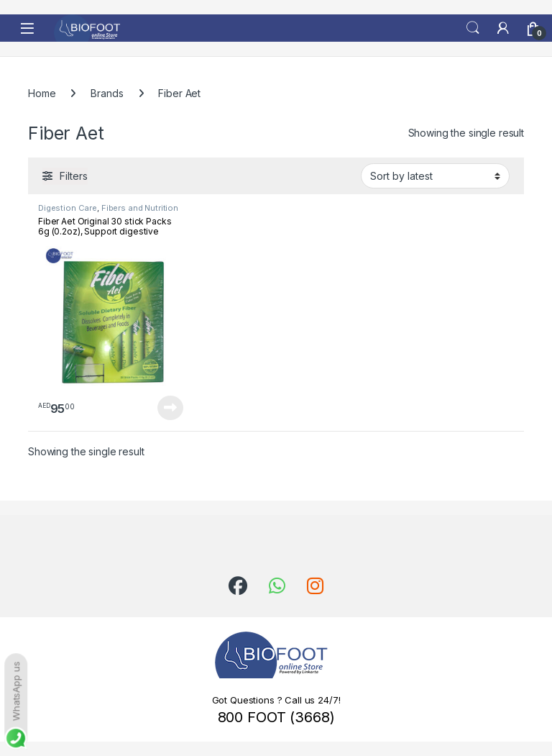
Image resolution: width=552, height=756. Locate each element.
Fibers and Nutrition (140, 208)
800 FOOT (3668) (276, 717)
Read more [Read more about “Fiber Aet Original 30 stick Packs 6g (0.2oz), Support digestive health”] (170, 408)
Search (473, 28)
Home (42, 93)
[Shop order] (435, 176)
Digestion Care (68, 208)
